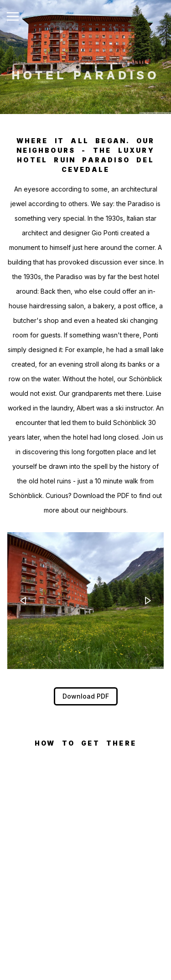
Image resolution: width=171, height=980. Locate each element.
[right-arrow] (148, 601)
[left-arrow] (23, 601)
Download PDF (86, 696)
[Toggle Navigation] (13, 16)
